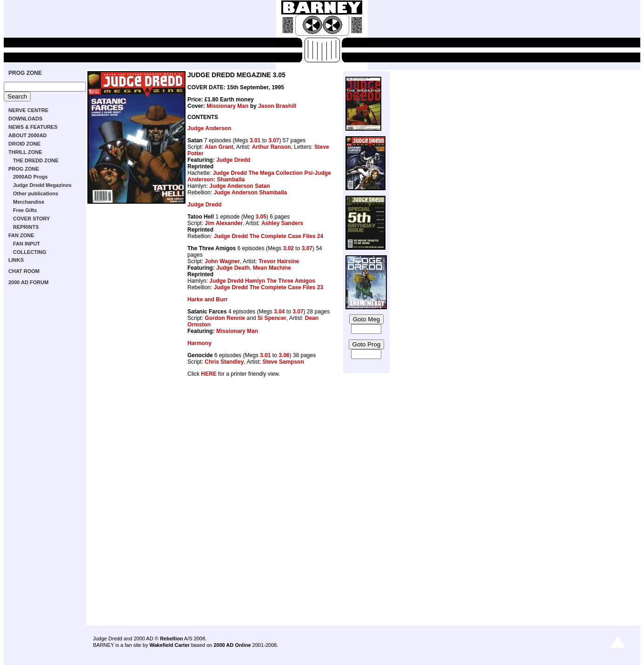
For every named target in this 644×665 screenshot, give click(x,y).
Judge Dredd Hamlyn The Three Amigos (262, 281)
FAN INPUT (27, 244)
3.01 (255, 140)
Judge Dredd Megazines (42, 185)
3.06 (284, 355)
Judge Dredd (233, 160)
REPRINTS (26, 227)
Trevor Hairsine (279, 261)
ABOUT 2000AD (28, 135)
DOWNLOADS (25, 119)
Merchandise (29, 202)
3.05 (261, 217)
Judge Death (233, 268)
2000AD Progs (30, 177)
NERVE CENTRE (28, 110)
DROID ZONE (24, 144)
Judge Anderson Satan (239, 186)
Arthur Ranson (272, 147)
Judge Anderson (209, 128)
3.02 (289, 248)
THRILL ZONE (25, 152)
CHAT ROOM (24, 271)
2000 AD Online (232, 645)
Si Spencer (272, 318)
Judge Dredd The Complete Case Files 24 (269, 236)
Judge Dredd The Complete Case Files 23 (269, 287)
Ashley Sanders (282, 223)
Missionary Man (227, 106)
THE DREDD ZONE (36, 160)
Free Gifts (25, 210)
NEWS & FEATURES (33, 127)
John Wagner (222, 261)
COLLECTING (30, 252)
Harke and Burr (208, 299)
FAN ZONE (21, 235)
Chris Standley (224, 362)
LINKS (16, 260)
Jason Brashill (277, 106)
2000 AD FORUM (28, 282)
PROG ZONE (25, 73)
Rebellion (172, 638)
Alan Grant (219, 147)
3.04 (279, 312)
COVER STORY (31, 219)
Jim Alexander (224, 223)
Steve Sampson (283, 362)
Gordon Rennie (225, 318)
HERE (209, 374)
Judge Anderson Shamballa (251, 193)
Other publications (36, 193)
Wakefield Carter (169, 645)
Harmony (199, 343)
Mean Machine (272, 268)
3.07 (274, 140)
